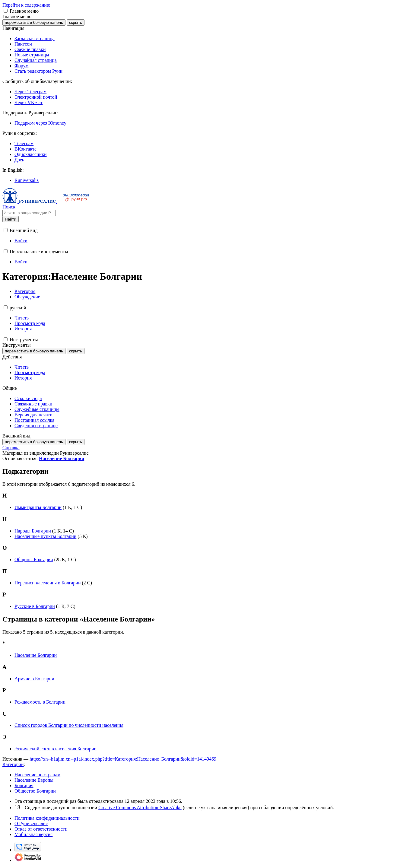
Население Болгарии (62, 458)
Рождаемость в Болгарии (40, 702)
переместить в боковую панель (34, 22)
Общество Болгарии (35, 791)
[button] (6, 11)
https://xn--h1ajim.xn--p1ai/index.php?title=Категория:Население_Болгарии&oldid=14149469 (123, 759)
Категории (13, 764)
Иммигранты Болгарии (38, 507)
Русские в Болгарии (35, 606)
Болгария (24, 785)
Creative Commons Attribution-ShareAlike (140, 808)
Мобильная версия (33, 834)
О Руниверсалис (31, 823)
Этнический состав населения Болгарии (56, 749)
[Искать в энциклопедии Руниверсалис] (29, 213)
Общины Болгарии (34, 560)
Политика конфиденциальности (47, 818)
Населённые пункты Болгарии (45, 536)
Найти (11, 219)
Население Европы (34, 780)
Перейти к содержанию (26, 5)
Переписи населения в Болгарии (48, 583)
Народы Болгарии (33, 531)
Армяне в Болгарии (34, 679)
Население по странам (37, 775)
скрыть (76, 22)
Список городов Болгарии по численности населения (69, 725)
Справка (11, 448)
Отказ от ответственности (41, 829)
